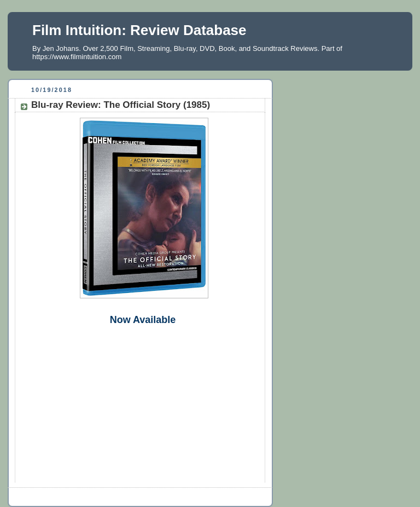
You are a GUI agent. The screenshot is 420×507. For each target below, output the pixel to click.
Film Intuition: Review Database (139, 30)
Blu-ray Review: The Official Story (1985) (121, 105)
